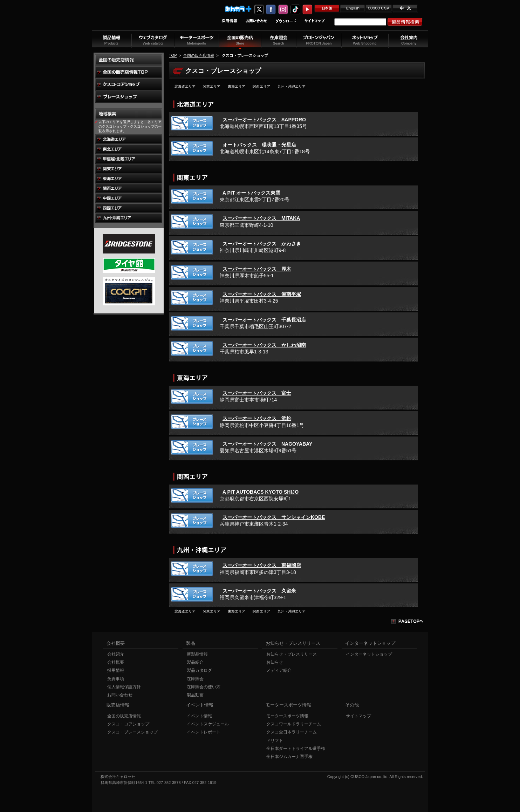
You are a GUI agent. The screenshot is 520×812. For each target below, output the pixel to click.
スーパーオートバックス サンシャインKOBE (274, 517)
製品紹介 (195, 662)
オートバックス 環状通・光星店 (259, 145)
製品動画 (195, 695)
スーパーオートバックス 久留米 (259, 591)
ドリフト (275, 740)
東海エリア (237, 86)
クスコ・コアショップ (128, 724)
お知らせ (275, 662)
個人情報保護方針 (124, 687)
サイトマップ (358, 716)
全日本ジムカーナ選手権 (289, 757)
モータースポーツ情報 (287, 716)
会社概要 (116, 662)
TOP (173, 55)
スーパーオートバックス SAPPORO (264, 120)
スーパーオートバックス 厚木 (257, 269)
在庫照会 (195, 679)
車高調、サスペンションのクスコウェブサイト (138, 19)
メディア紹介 (279, 670)
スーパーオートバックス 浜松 (257, 418)
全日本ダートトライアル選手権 (296, 749)
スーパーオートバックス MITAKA (261, 218)
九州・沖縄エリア (292, 86)
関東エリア (212, 86)
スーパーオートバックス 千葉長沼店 (264, 320)
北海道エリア (185, 86)
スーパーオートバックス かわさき (262, 244)
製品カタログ (199, 670)
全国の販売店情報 (199, 55)
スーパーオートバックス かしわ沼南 (264, 345)
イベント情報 (199, 716)
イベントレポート (204, 732)
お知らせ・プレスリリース (292, 654)
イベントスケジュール (208, 724)
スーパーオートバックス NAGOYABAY (267, 444)
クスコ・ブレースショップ (132, 732)
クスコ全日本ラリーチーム (292, 732)
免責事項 (116, 679)
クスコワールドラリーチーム (294, 724)
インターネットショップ (369, 654)
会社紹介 (116, 654)
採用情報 (116, 670)
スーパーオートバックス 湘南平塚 (262, 294)
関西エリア (261, 86)
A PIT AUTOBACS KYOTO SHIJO (261, 492)
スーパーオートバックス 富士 (257, 393)
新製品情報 (197, 654)
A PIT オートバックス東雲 (251, 193)
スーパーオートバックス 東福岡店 (262, 565)
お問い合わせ (120, 695)
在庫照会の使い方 (204, 687)
